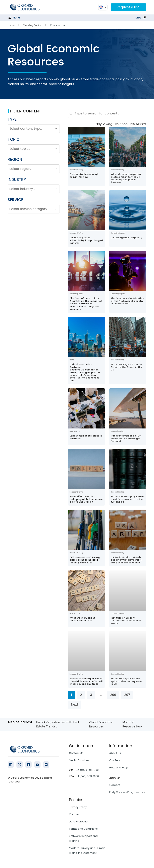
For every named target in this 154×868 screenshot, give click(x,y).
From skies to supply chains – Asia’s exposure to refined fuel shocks (128, 499)
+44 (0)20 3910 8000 (87, 770)
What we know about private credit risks (82, 619)
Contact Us (76, 753)
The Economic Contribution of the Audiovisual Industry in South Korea (127, 301)
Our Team (116, 760)
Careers (115, 785)
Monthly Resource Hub (132, 724)
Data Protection (79, 822)
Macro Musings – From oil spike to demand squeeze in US (126, 681)
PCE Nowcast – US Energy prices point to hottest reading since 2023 (85, 560)
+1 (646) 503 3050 (88, 776)
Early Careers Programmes (127, 792)
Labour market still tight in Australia (86, 437)
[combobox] (30, 129)
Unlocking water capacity (127, 238)
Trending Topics (32, 25)
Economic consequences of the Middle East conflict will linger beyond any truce (86, 681)
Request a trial (129, 7)
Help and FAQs (119, 768)
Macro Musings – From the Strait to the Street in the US (127, 367)
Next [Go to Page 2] (75, 704)
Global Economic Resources (101, 724)
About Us (115, 753)
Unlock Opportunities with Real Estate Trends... (58, 724)
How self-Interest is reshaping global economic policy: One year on (86, 499)
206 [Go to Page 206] (113, 695)
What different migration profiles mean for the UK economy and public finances (126, 178)
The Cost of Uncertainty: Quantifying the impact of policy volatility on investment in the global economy (86, 304)
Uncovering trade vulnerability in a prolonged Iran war (86, 240)
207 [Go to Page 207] (127, 695)
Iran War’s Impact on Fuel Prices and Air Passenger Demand (126, 438)
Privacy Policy (78, 807)
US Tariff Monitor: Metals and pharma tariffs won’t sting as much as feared (126, 560)
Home (11, 25)
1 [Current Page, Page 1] (71, 695)
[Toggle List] (56, 129)
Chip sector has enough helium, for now (84, 175)
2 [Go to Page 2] (81, 695)
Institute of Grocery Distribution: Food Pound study (126, 621)
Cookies (74, 814)
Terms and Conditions (83, 829)
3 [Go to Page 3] (91, 695)
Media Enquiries (79, 760)
